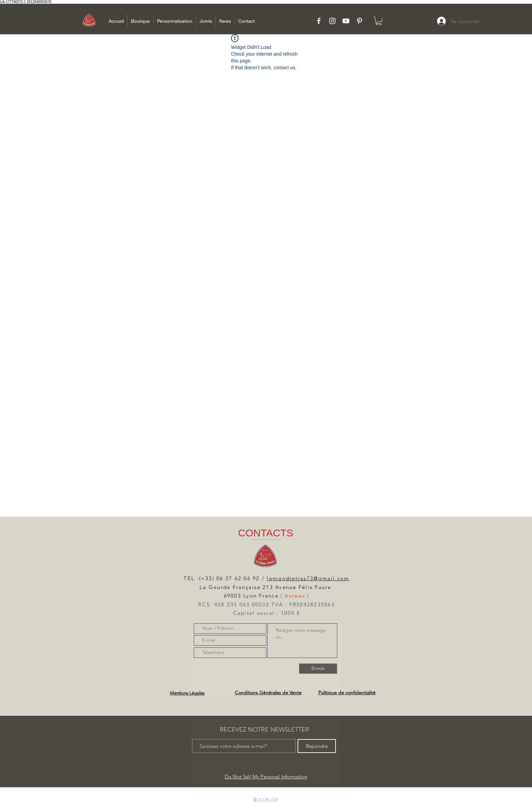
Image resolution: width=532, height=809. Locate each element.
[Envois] (318, 669)
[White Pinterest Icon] (359, 21)
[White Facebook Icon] (319, 21)
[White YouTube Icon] (346, 21)
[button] (379, 21)
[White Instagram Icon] (332, 21)
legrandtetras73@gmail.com (308, 578)
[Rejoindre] (317, 746)
